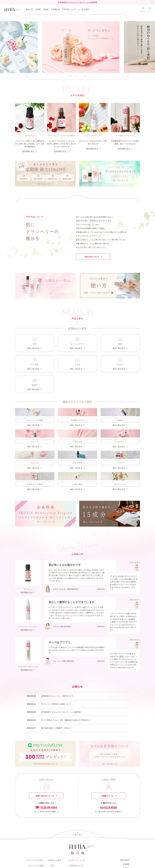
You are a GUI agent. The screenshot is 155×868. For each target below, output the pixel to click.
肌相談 (46, 9)
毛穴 (52, 866)
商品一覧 (29, 9)
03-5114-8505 (109, 807)
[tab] (74, 76)
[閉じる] (152, 2)
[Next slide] (85, 76)
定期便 (38, 9)
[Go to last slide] (70, 76)
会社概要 (126, 864)
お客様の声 (56, 9)
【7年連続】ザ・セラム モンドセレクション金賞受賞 (78, 2)
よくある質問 (84, 9)
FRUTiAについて (69, 9)
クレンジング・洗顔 (36, 866)
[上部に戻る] (77, 834)
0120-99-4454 (46, 807)
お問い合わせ (125, 860)
